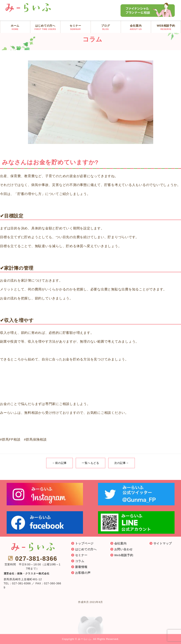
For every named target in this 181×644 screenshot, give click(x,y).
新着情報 (81, 567)
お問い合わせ (124, 549)
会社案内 (120, 543)
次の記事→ (122, 463)
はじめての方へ (86, 549)
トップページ (84, 543)
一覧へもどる (90, 463)
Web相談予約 (124, 555)
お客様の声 (83, 573)
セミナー (81, 555)
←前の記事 (59, 463)
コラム (80, 561)
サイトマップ (163, 543)
